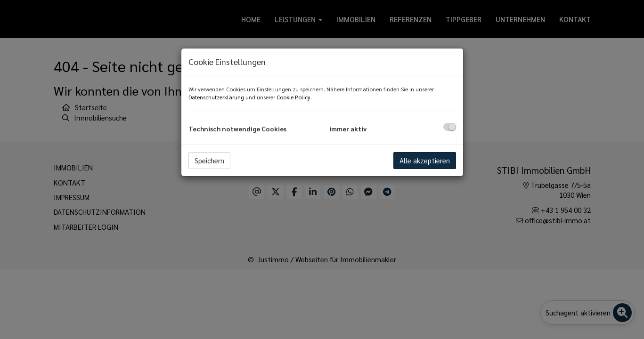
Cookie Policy (293, 97)
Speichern (209, 160)
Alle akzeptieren (425, 160)
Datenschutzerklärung (216, 97)
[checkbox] (450, 127)
